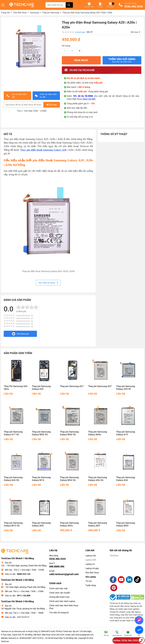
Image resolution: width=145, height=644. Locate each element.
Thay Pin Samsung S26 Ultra (16, 388)
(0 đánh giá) (80, 32)
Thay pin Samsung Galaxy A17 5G (13, 433)
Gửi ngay (52, 105)
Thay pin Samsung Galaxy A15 (126, 433)
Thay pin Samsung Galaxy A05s (69, 524)
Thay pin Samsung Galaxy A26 (126, 479)
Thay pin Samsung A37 (100, 386)
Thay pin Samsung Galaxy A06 (41, 524)
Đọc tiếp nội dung (48, 283)
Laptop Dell (91, 560)
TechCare (114, 556)
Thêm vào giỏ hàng (122, 60)
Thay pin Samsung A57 (72, 386)
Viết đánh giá (20, 334)
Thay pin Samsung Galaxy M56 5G (41, 433)
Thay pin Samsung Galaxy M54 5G (69, 479)
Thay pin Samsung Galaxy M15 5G (13, 524)
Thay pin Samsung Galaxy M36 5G (69, 433)
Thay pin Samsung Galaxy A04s (98, 433)
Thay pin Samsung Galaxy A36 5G (13, 479)
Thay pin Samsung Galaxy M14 (41, 479)
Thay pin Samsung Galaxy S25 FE (126, 388)
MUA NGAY (81, 60)
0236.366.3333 (134, 7)
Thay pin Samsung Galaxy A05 (98, 524)
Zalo (139, 630)
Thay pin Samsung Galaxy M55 (126, 524)
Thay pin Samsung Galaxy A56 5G (98, 479)
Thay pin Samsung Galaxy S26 (41, 388)
